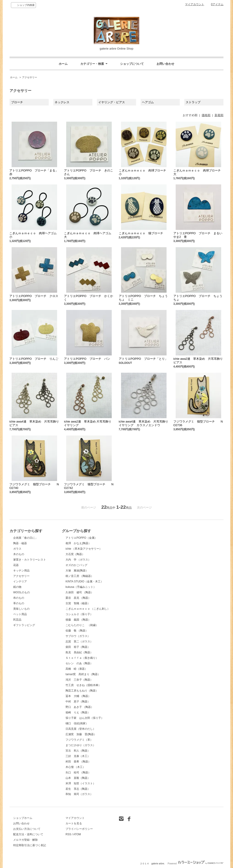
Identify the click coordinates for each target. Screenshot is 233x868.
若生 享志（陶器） (78, 789)
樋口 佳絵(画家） (77, 723)
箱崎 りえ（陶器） (78, 712)
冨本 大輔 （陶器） (78, 696)
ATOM (77, 834)
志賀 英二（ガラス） (79, 642)
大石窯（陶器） (75, 554)
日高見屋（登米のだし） (81, 729)
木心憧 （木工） (75, 767)
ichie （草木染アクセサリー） (84, 549)
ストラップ (193, 102)
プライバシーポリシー (79, 829)
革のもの (19, 603)
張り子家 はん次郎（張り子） (85, 718)
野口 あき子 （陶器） (80, 707)
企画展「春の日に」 (25, 538)
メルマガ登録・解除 (25, 840)
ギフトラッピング (24, 625)
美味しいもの (21, 609)
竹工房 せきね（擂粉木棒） (83, 685)
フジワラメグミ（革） (79, 740)
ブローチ (17, 102)
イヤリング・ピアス (112, 102)
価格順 (206, 115)
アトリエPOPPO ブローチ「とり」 (143, 359)
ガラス (17, 549)
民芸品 (17, 620)
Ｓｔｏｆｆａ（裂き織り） (82, 658)
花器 (16, 565)
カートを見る (74, 823)
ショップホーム (23, 818)
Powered (196, 864)
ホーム (63, 64)
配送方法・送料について (28, 834)
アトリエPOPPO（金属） (81, 538)
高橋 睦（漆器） (76, 669)
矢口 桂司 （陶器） (78, 772)
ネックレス (62, 102)
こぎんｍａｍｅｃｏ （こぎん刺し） (88, 609)
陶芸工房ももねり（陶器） (82, 691)
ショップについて (132, 64)
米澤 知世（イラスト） (81, 783)
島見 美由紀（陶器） (79, 652)
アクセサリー (30, 77)
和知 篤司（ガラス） (79, 794)
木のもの (19, 554)
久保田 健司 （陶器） (80, 592)
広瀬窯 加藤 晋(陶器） (81, 734)
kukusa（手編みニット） (81, 587)
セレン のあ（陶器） (79, 663)
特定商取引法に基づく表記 (30, 845)
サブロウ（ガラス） (78, 636)
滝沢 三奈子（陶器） (79, 680)
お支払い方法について (27, 829)
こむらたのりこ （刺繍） (82, 625)
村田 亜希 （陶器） (78, 762)
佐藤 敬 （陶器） (77, 631)
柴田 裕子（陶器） (78, 647)
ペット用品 (20, 614)
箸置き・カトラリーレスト (30, 560)
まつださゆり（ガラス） (81, 745)
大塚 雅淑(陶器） (77, 571)
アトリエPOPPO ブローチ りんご (34, 359)
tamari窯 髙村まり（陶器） (83, 674)
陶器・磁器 (20, 543)
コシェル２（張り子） (79, 614)
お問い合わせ (165, 64)
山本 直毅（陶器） (78, 778)
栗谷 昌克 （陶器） (78, 598)
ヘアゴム (148, 102)
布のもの (19, 598)
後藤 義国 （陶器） (78, 620)
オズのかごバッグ (76, 565)
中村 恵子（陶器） (78, 702)
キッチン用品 (21, 571)
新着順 (219, 115)
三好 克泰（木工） (78, 756)
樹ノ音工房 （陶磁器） (80, 576)
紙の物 (17, 587)
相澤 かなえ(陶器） (78, 543)
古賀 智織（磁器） (78, 603)
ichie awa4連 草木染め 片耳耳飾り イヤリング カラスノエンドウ (145, 423)
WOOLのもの (22, 592)
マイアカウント (195, 4)
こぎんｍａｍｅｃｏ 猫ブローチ (142, 233)
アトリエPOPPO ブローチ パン (87, 359)
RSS (68, 834)
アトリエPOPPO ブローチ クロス (34, 296)
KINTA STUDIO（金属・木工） (84, 581)
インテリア (20, 581)
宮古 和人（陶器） (78, 751)
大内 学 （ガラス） (78, 560)
